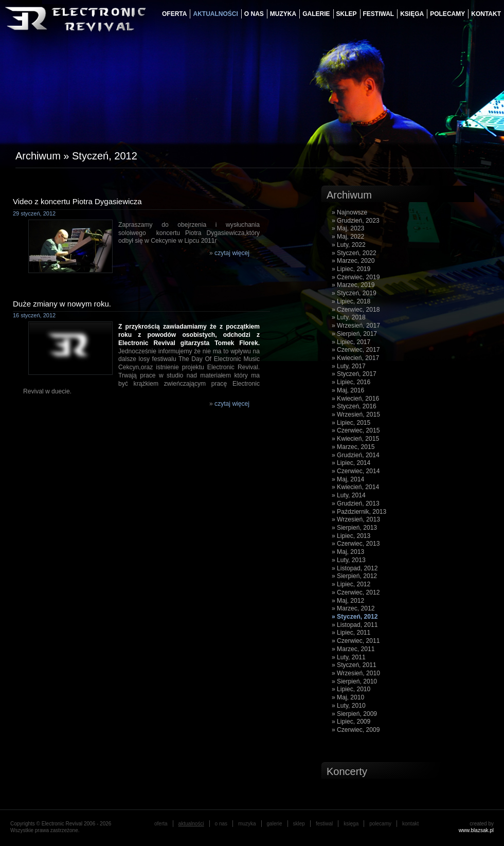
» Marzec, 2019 (353, 285)
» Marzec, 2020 (353, 261)
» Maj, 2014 (348, 479)
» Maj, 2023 (348, 228)
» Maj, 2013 (348, 552)
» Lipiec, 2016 (351, 382)
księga (412, 14)
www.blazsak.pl (476, 830)
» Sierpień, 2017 (354, 334)
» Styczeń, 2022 (354, 253)
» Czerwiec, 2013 (356, 544)
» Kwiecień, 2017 (355, 358)
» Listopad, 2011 (355, 625)
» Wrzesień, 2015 (356, 415)
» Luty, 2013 (349, 560)
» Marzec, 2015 (353, 447)
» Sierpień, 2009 (354, 714)
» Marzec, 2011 (353, 649)
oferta (174, 14)
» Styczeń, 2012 (355, 617)
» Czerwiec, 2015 (356, 430)
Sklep (347, 14)
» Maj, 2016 (348, 390)
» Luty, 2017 (349, 366)
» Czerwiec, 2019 (356, 277)
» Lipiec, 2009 (351, 722)
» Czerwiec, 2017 (356, 350)
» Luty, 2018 (349, 317)
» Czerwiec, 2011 (356, 641)
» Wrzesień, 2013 (356, 519)
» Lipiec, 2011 (351, 633)
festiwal (379, 14)
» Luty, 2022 (349, 245)
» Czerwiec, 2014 (356, 471)
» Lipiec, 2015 (351, 423)
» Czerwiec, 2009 (356, 730)
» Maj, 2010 (348, 697)
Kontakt (486, 14)
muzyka (283, 14)
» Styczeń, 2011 (354, 665)
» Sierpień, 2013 (354, 528)
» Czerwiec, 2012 (356, 592)
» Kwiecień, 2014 (355, 487)
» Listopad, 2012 (355, 568)
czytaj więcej (232, 253)
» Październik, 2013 (359, 512)
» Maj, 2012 (348, 601)
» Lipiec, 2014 (351, 463)
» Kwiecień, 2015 (355, 439)
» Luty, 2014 (349, 495)
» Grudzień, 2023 (356, 221)
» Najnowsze (349, 212)
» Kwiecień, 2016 (355, 399)
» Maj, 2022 (348, 237)
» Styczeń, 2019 (354, 293)
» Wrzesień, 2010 (356, 673)
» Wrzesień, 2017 (356, 326)
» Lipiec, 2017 (351, 342)
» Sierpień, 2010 (354, 681)
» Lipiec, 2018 (351, 301)
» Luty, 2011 (349, 657)
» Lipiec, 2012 (351, 584)
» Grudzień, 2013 (356, 503)
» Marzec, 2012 (353, 608)
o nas (254, 14)
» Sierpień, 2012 (354, 576)
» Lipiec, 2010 (351, 689)
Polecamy (447, 14)
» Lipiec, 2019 (351, 269)
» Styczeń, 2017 (354, 374)
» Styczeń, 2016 (354, 406)
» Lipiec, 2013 (351, 536)
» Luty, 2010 (349, 706)
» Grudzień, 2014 (356, 455)
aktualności (215, 14)
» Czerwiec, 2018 (356, 310)
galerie (316, 14)
